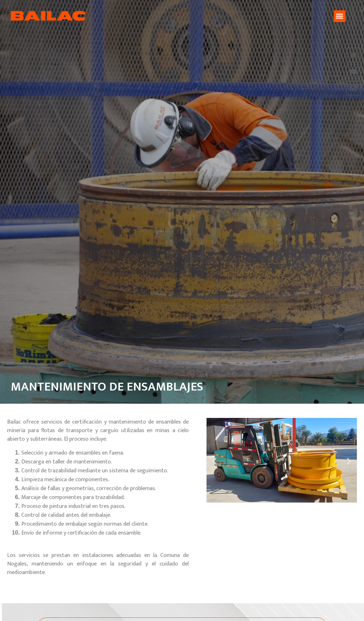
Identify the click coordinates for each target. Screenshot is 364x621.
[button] (340, 16)
